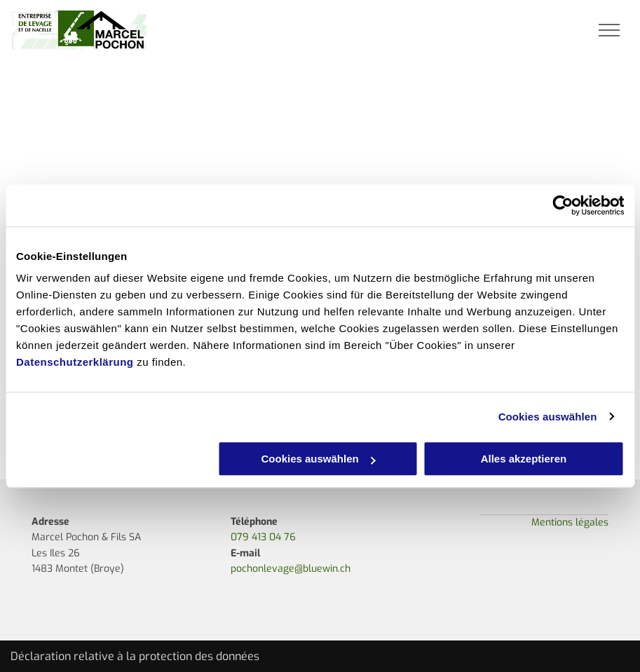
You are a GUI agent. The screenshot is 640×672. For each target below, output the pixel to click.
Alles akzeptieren (524, 459)
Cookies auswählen (548, 417)
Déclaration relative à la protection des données (135, 656)
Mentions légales (570, 522)
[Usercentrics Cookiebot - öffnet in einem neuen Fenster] (563, 205)
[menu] (609, 30)
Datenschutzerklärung (75, 362)
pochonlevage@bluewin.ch (291, 569)
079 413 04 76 (263, 537)
